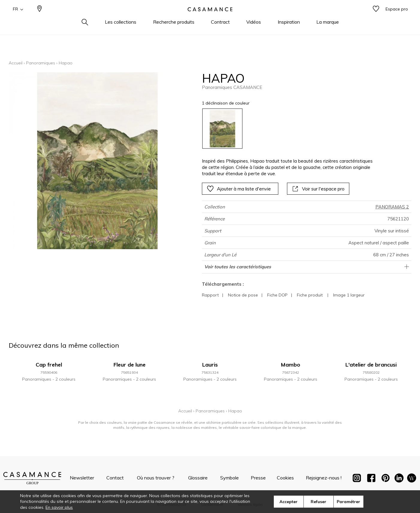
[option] (222, 129)
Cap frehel (49, 365)
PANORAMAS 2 (392, 207)
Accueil (16, 63)
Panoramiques (41, 63)
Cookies (285, 478)
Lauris (210, 365)
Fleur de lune (130, 365)
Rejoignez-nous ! (324, 478)
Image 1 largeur (349, 295)
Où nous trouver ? (156, 478)
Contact (115, 478)
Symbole (229, 478)
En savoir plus (59, 507)
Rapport (210, 295)
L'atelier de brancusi (371, 365)
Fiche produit (310, 295)
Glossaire (198, 478)
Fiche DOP (277, 295)
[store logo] (210, 19)
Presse (258, 478)
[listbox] (286, 129)
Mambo (291, 365)
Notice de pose (243, 295)
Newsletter (82, 478)
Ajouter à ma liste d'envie (239, 189)
